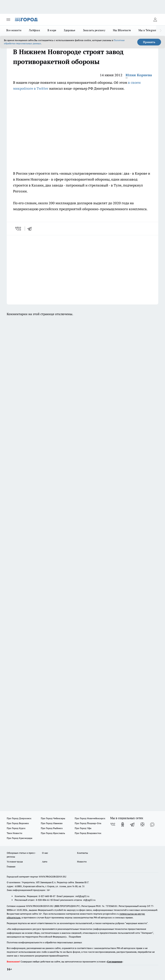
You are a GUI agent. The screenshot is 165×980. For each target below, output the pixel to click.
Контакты (82, 853)
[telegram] (31, 229)
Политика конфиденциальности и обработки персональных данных (44, 942)
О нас (45, 853)
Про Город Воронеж (18, 823)
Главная (11, 866)
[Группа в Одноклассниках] (123, 825)
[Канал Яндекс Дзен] (142, 825)
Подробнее (75, 937)
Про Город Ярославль (53, 833)
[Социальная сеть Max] (152, 825)
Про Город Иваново (52, 823)
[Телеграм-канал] (133, 825)
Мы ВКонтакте (122, 30)
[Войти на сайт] (155, 20)
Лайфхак (34, 30)
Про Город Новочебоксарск (90, 818)
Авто (45, 862)
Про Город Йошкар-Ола (88, 823)
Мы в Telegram (148, 30)
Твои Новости (14, 833)
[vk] (19, 229)
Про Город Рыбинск (52, 828)
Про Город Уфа (83, 828)
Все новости (14, 30)
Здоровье (70, 30)
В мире (52, 30)
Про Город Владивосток (88, 833)
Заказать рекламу (94, 30)
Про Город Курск (16, 828)
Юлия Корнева (139, 75)
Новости (82, 862)
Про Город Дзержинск (19, 818)
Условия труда (15, 862)
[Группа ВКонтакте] (113, 825)
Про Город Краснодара (20, 838)
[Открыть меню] (8, 20)
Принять (149, 42)
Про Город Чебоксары (53, 818)
